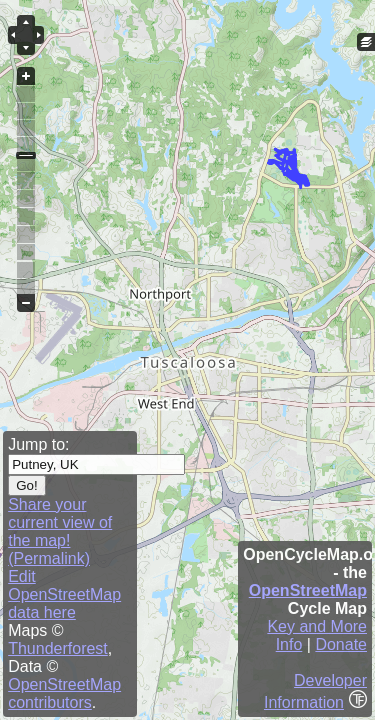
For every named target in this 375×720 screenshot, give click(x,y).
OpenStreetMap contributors (64, 693)
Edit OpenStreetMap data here (64, 594)
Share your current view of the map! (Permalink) (60, 531)
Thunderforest (58, 648)
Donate (341, 644)
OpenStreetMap (308, 590)
